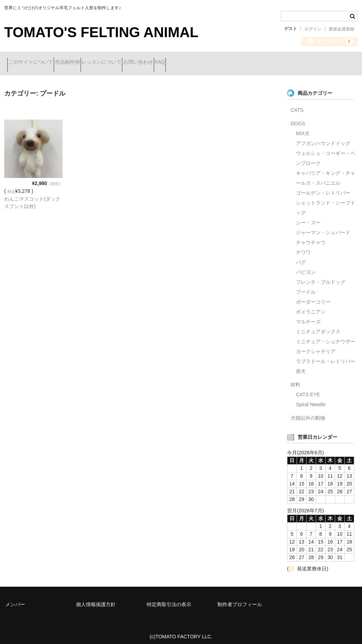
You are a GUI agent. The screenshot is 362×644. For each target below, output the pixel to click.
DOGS (298, 118)
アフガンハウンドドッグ (323, 138)
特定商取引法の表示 (169, 599)
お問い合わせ (179, 63)
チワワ (303, 247)
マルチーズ (308, 316)
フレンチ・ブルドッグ (321, 277)
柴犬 (301, 366)
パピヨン (306, 267)
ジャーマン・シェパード (323, 227)
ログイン (313, 29)
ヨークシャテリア (316, 346)
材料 (296, 379)
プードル (306, 287)
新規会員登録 (341, 29)
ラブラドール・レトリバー (326, 356)
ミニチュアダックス (318, 326)
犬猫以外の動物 (308, 413)
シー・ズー (308, 217)
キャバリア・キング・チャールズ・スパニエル (326, 173)
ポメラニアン (311, 306)
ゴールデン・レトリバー (323, 188)
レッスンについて (130, 63)
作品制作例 (83, 63)
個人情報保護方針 (96, 599)
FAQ (213, 63)
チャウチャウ (311, 237)
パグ (301, 257)
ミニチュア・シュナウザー (326, 336)
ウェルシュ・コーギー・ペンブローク (326, 153)
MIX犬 (303, 128)
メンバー (15, 599)
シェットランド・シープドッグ (326, 202)
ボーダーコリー (313, 297)
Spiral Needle (311, 399)
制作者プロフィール (240, 599)
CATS (297, 105)
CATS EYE (308, 389)
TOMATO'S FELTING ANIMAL (101, 32)
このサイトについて (34, 63)
